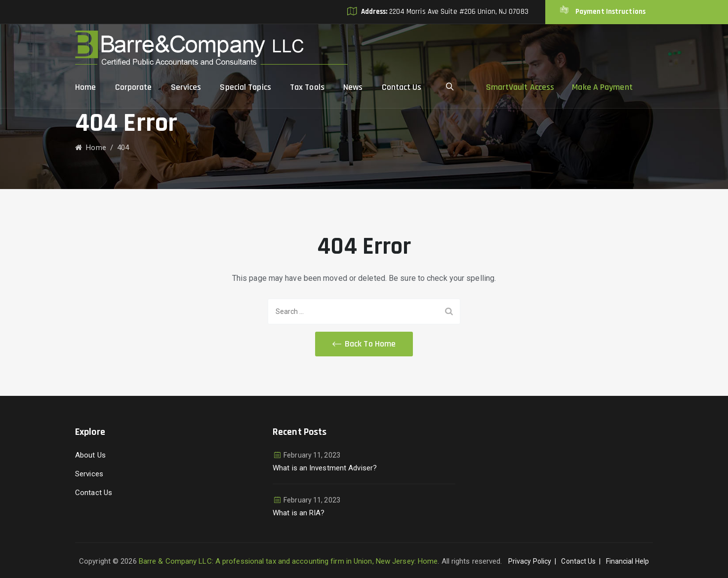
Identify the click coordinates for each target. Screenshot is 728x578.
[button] (364, 344)
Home (85, 87)
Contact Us (402, 87)
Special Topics (245, 87)
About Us (90, 455)
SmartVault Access (520, 87)
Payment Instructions (610, 12)
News (353, 87)
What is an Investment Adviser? (325, 468)
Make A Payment (602, 87)
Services (186, 87)
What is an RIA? (299, 513)
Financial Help (627, 561)
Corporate (134, 87)
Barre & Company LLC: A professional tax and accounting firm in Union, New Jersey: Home (288, 561)
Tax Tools (307, 87)
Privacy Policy (530, 561)
